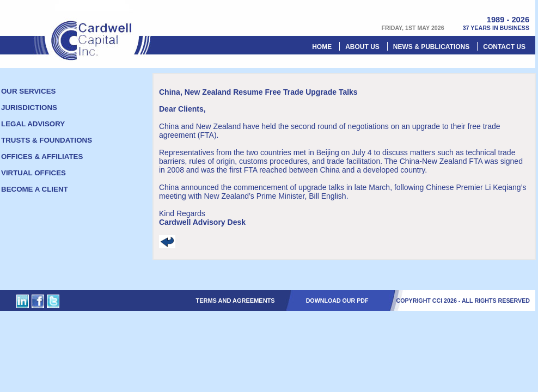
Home (322, 47)
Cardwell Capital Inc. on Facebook (38, 301)
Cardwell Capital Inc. (93, 30)
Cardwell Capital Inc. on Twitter (53, 301)
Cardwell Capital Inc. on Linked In (23, 301)
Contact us (504, 47)
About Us (362, 47)
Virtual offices (33, 173)
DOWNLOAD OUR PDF (337, 301)
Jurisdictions (29, 108)
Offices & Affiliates (42, 157)
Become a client (35, 189)
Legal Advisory (33, 124)
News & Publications (431, 47)
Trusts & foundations (47, 140)
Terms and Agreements (235, 301)
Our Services (28, 91)
